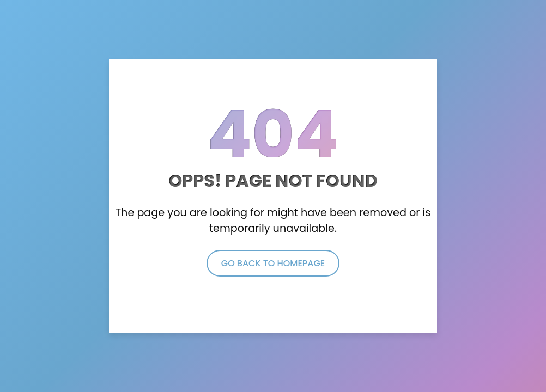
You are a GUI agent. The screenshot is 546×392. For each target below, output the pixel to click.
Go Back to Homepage (273, 263)
